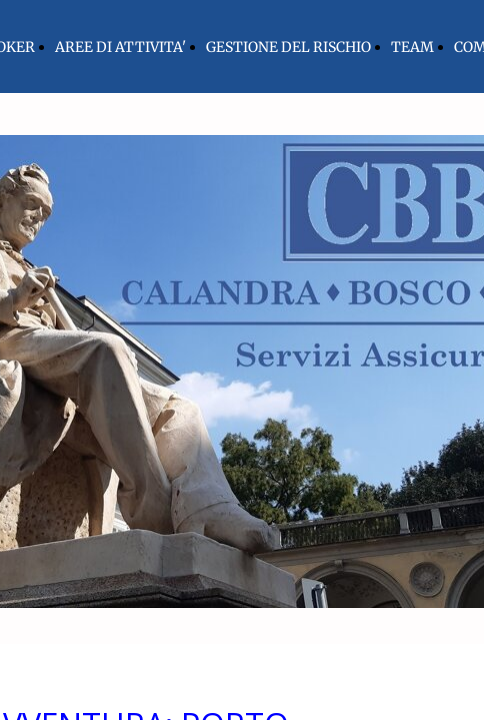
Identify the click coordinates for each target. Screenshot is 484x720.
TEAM (412, 47)
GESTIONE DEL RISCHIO (288, 47)
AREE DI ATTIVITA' (120, 47)
